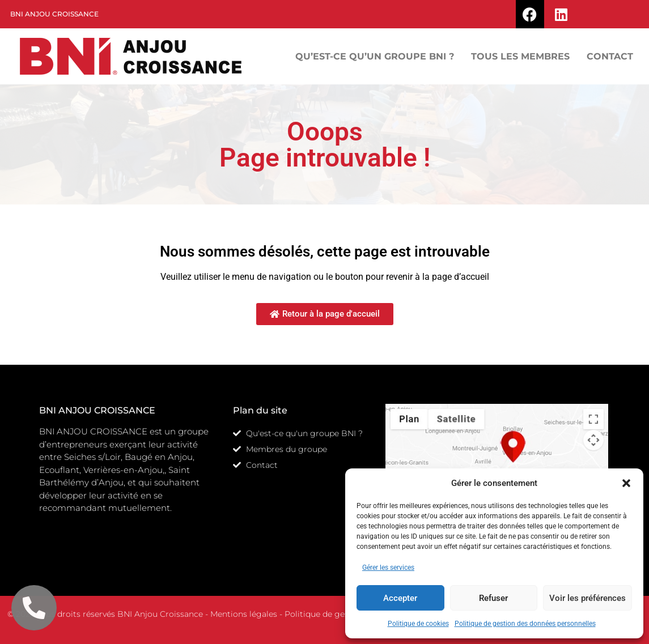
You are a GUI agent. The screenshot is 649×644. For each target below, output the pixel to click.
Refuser (493, 598)
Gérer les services (388, 568)
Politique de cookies (418, 624)
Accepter (400, 598)
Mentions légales (244, 614)
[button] (626, 483)
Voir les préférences (588, 598)
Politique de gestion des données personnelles (525, 624)
